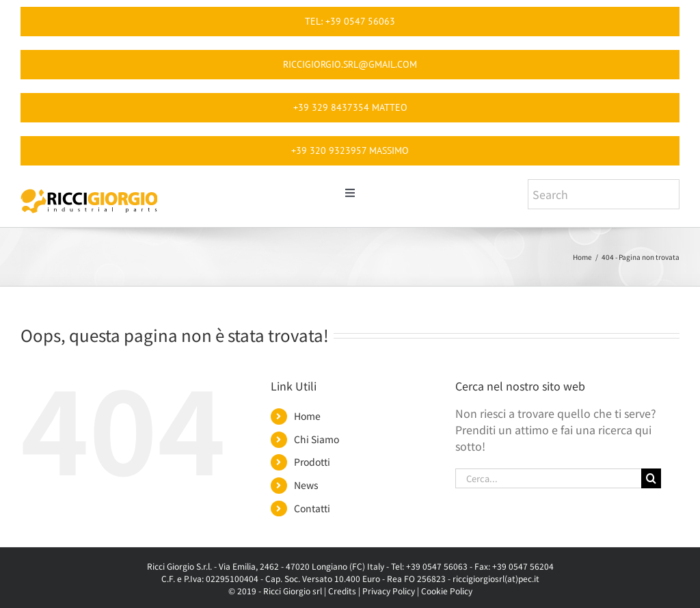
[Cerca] (651, 478)
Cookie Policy (447, 591)
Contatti (312, 508)
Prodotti (312, 462)
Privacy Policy (389, 591)
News (306, 485)
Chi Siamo (317, 439)
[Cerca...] (548, 478)
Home (307, 416)
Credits (342, 591)
